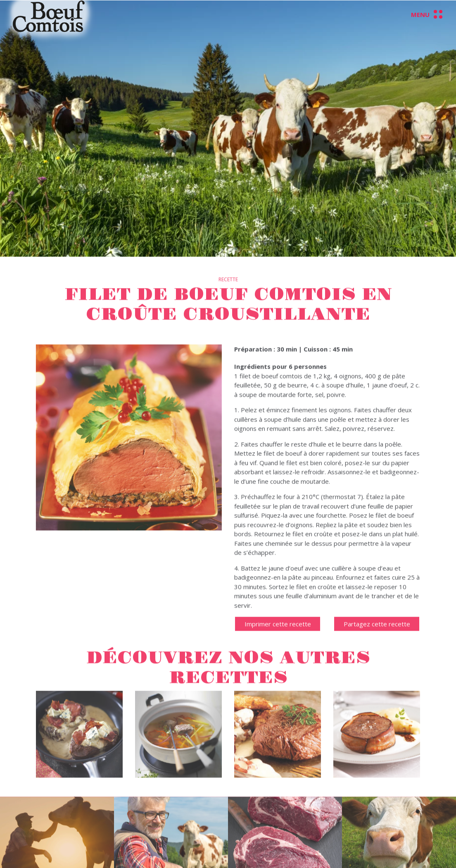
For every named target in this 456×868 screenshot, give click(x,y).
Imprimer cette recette (278, 632)
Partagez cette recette (377, 632)
